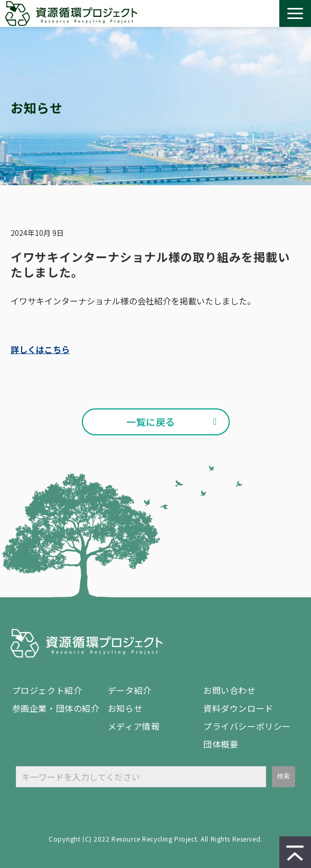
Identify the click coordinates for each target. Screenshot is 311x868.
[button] (295, 13)
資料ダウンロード (247, 14)
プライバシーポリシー (247, 726)
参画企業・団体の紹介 (56, 708)
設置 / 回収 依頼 (267, 14)
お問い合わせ (227, 14)
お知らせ (125, 708)
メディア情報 (134, 726)
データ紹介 (130, 690)
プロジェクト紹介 (47, 690)
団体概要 (221, 744)
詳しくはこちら (40, 349)
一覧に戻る (151, 422)
